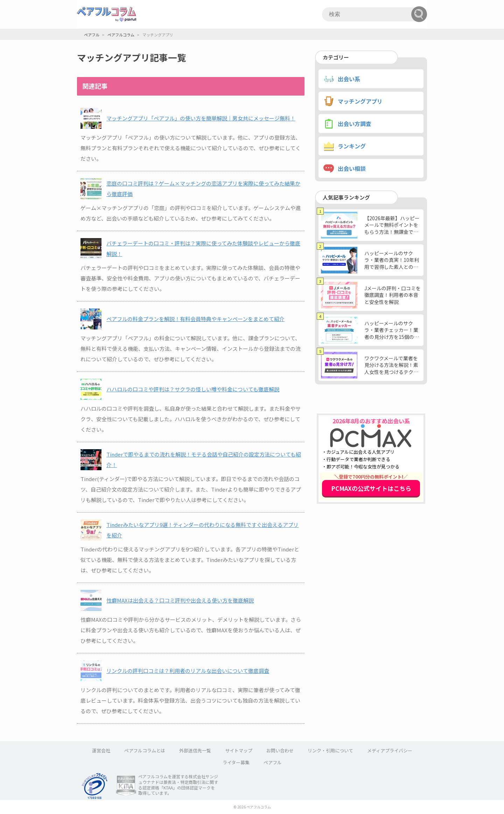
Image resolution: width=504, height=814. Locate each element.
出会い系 (349, 79)
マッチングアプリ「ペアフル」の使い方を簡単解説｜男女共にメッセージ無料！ (201, 118)
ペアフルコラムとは (145, 750)
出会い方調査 (355, 124)
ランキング (352, 146)
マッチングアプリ (360, 101)
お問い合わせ (280, 750)
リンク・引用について (330, 750)
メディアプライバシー (390, 750)
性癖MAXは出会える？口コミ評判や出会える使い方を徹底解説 (180, 600)
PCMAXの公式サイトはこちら (371, 488)
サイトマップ (239, 750)
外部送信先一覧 (195, 750)
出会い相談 (352, 168)
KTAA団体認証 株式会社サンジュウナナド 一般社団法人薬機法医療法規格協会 (126, 786)
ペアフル (273, 762)
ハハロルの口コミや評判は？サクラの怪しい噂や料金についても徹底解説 (193, 389)
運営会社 (101, 750)
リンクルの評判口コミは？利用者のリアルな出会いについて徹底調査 (188, 671)
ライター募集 (236, 762)
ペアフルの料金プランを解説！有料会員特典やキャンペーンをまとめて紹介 (195, 319)
